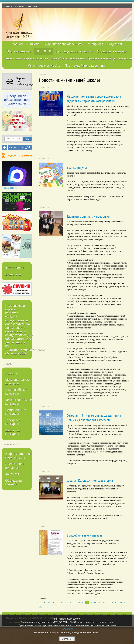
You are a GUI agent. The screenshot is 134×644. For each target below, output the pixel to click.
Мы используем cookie (44, 66)
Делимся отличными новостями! (89, 216)
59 (91, 602)
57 (83, 602)
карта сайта (32, 6)
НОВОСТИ (44, 51)
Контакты (12, 474)
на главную (8, 6)
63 (108, 602)
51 (57, 602)
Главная (17, 44)
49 (49, 602)
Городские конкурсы (13, 422)
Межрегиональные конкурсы (18, 402)
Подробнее (67, 629)
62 (104, 602)
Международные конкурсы (18, 382)
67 (125, 602)
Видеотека (13, 274)
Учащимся (95, 44)
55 (74, 602)
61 (99, 602)
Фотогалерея (15, 268)
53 (66, 602)
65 (116, 602)
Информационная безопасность (18, 456)
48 (45, 602)
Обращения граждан (112, 51)
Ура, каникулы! (77, 167)
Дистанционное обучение (74, 51)
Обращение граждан (14, 482)
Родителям (115, 44)
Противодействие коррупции (86, 66)
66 (121, 602)
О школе (33, 44)
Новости (11, 373)
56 (78, 602)
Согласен (67, 639)
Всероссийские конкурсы (16, 392)
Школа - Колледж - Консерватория (90, 480)
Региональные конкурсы (16, 412)
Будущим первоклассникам (64, 44)
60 (95, 602)
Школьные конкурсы (13, 432)
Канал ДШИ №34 (11, 188)
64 (112, 602)
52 (62, 602)
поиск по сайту (20, 6)
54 (70, 602)
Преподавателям (19, 51)
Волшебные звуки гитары (84, 535)
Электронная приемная (15, 466)
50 (53, 602)
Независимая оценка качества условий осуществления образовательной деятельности (68, 58)
